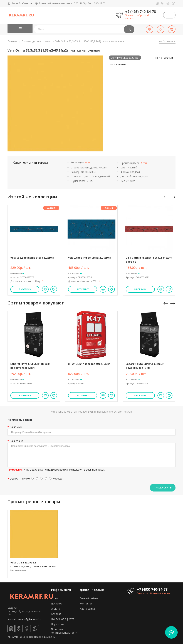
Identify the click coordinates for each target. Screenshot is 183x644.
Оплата (55, 609)
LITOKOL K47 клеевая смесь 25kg (89, 364)
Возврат (56, 614)
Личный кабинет (90, 598)
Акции (55, 598)
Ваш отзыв (16, 441)
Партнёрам (58, 624)
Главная (13, 41)
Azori (48, 41)
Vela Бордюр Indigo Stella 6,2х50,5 (32, 258)
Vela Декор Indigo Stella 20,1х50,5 (89, 258)
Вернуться (167, 41)
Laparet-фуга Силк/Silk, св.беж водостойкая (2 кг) (30, 366)
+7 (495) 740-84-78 (141, 12)
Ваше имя (16, 427)
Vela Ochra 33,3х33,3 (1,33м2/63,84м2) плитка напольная (33, 564)
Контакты (86, 603)
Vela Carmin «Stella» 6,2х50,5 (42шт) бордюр (149, 260)
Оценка (14, 479)
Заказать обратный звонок (137, 17)
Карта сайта (87, 609)
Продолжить (163, 487)
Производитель (31, 41)
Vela (87, 162)
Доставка (57, 603)
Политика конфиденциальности (64, 631)
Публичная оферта (63, 619)
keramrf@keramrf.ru (29, 619)
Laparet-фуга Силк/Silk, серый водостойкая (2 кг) (145, 366)
